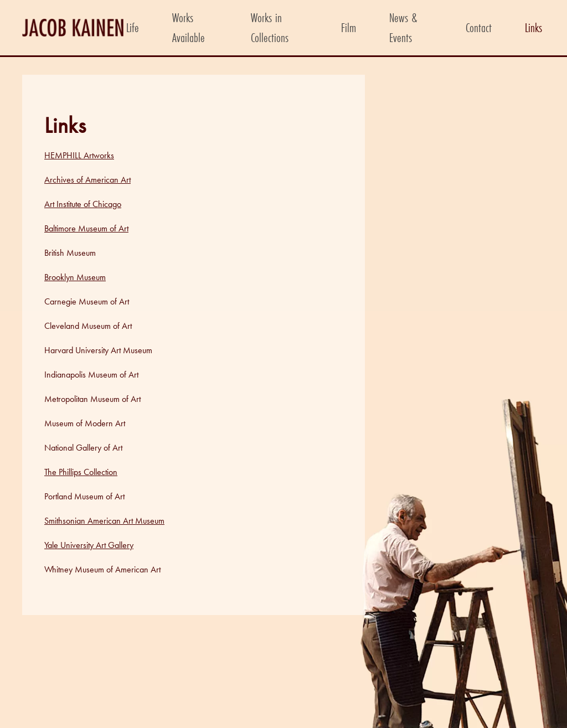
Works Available (189, 27)
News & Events (403, 27)
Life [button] (133, 27)
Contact (479, 27)
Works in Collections (270, 27)
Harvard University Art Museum (98, 350)
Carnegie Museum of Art (87, 301)
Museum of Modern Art (85, 423)
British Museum (70, 253)
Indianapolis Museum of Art (91, 375)
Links (534, 27)
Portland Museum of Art (84, 496)
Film (349, 27)
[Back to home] (73, 28)
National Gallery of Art (83, 448)
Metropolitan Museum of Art (92, 399)
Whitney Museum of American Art (102, 569)
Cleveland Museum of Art (88, 326)
